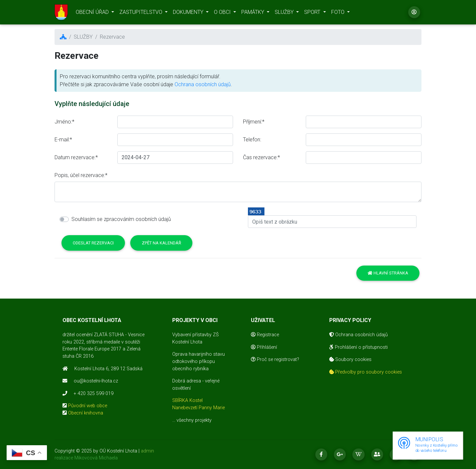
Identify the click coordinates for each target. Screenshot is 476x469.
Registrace (265, 335)
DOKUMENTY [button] (189, 13)
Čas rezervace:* (261, 157)
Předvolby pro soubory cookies (366, 372)
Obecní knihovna (86, 413)
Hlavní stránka (388, 273)
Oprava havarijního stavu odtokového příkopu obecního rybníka (198, 361)
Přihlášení (264, 347)
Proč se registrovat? (275, 360)
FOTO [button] (338, 13)
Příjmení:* (254, 122)
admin (147, 451)
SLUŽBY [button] (285, 13)
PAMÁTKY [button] (253, 13)
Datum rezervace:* (76, 157)
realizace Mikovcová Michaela (86, 458)
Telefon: (252, 140)
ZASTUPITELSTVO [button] (141, 13)
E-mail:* (63, 140)
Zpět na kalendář (161, 243)
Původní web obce (88, 406)
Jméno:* (64, 122)
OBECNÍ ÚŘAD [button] (93, 13)
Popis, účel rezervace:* (81, 175)
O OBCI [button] (223, 13)
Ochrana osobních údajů (203, 84)
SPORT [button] (313, 13)
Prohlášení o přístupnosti (358, 347)
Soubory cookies (350, 360)
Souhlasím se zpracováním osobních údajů (121, 219)
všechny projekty (194, 420)
